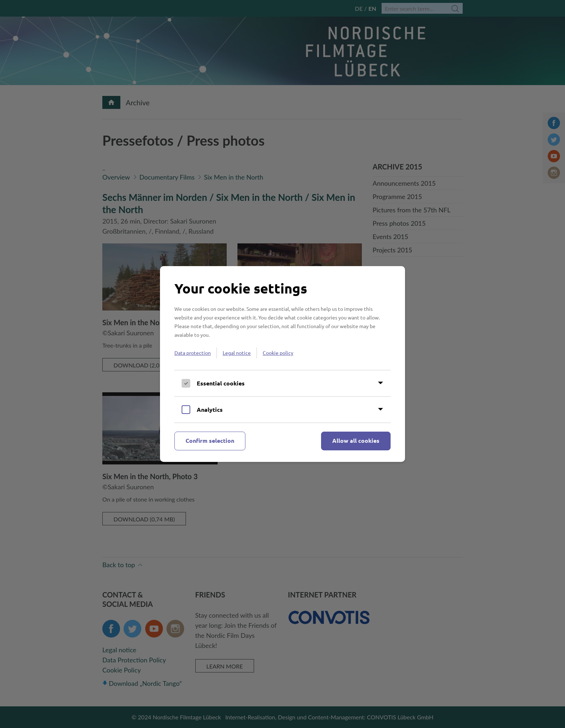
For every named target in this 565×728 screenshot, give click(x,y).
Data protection (193, 353)
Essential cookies (221, 383)
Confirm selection (210, 440)
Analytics (210, 409)
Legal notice (237, 353)
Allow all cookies (356, 440)
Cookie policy (278, 353)
